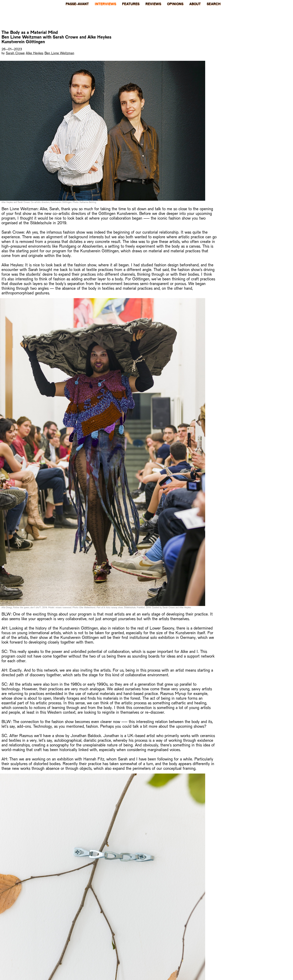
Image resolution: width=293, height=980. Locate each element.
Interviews (105, 4)
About (195, 4)
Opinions (175, 4)
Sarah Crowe (15, 53)
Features (131, 4)
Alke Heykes (35, 53)
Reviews (153, 4)
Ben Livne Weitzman (59, 53)
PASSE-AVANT (77, 4)
